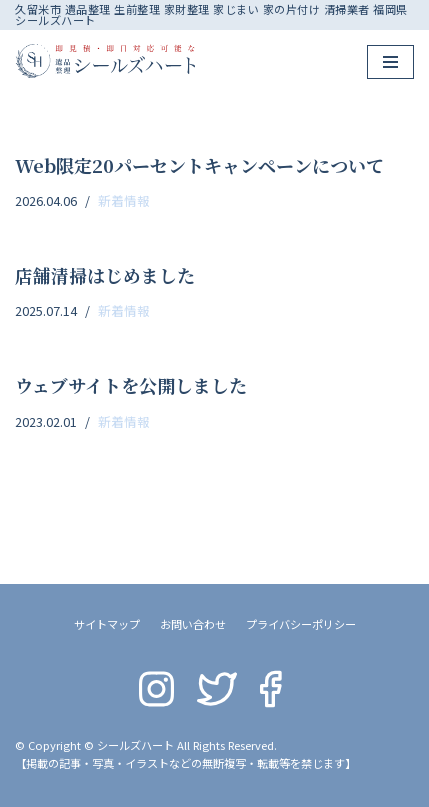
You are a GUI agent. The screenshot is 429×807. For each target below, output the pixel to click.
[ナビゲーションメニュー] (390, 62)
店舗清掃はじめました (105, 275)
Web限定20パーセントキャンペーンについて (199, 165)
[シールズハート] (105, 61)
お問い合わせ (193, 624)
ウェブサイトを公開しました (131, 385)
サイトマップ (107, 624)
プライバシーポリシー (301, 624)
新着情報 (124, 200)
